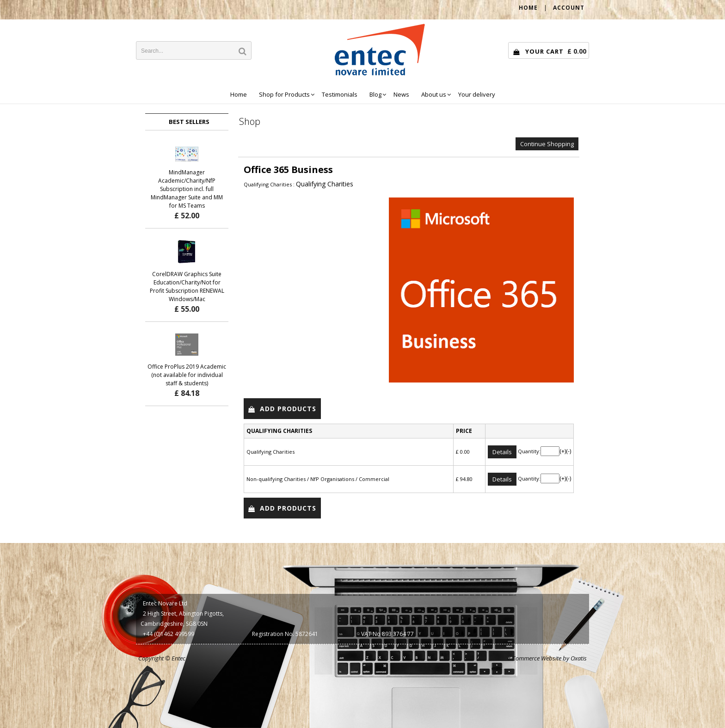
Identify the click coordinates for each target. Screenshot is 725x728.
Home (239, 94)
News (401, 94)
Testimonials (340, 94)
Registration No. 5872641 (285, 634)
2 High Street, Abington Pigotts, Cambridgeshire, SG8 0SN (182, 619)
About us (434, 94)
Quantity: (529, 451)
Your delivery (477, 94)
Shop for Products (284, 94)
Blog (375, 94)
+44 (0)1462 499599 (169, 634)
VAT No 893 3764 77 (387, 634)
